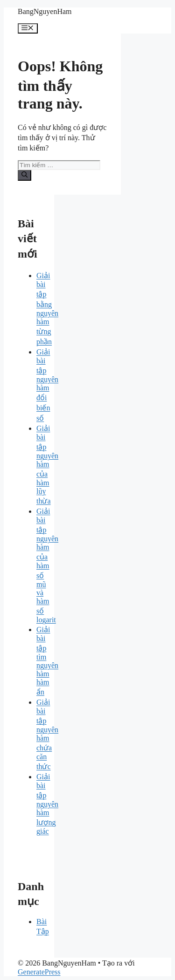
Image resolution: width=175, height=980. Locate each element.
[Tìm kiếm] (24, 175)
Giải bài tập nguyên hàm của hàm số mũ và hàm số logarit (47, 565)
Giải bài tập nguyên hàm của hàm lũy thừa (47, 465)
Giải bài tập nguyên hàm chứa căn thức (47, 734)
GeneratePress (39, 972)
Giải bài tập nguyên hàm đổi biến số (47, 385)
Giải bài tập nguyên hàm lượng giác (47, 804)
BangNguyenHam (45, 11)
